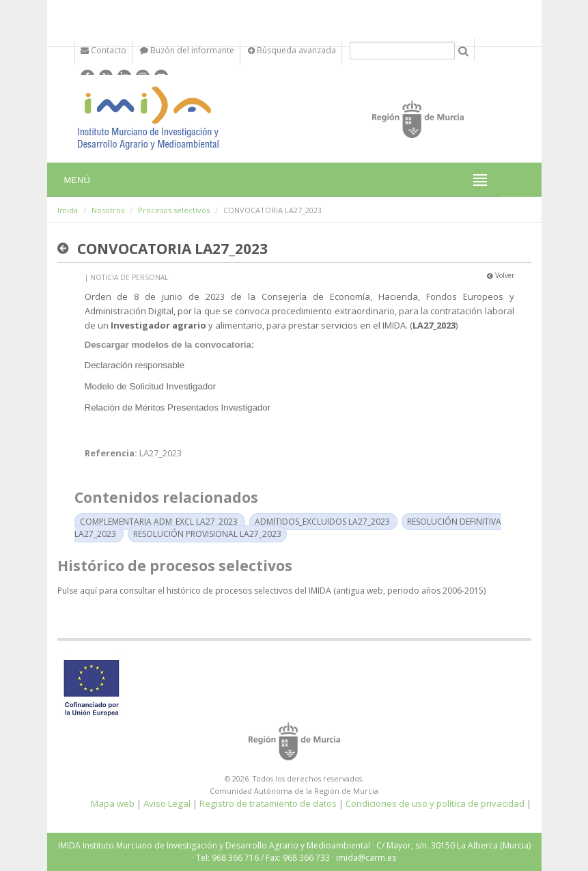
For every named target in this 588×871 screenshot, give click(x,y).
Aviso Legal (167, 803)
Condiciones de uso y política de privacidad (435, 803)
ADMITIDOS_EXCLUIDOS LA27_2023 (322, 522)
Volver (501, 275)
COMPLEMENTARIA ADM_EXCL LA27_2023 (159, 522)
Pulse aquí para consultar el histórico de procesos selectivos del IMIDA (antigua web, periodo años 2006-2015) (271, 591)
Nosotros (108, 210)
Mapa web (113, 803)
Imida (68, 210)
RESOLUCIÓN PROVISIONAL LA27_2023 (207, 534)
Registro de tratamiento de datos (268, 803)
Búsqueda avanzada (292, 50)
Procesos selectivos (174, 210)
